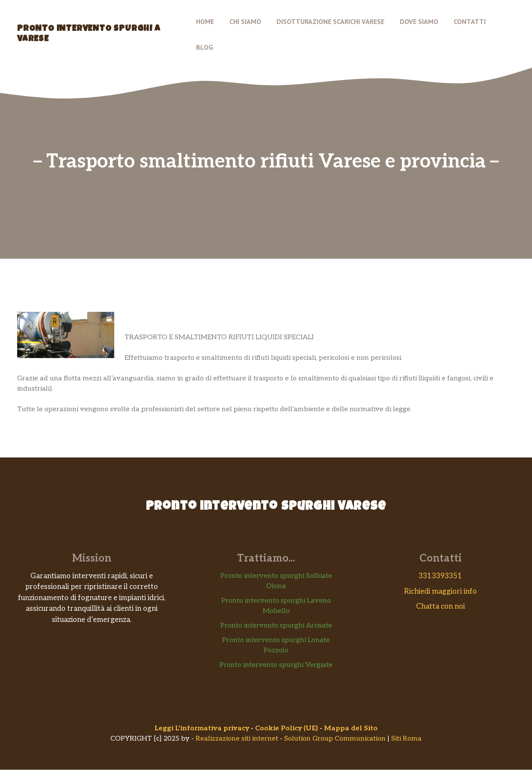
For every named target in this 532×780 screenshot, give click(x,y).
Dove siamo (419, 21)
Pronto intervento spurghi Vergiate (276, 665)
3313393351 (440, 576)
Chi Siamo (245, 21)
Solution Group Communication (335, 739)
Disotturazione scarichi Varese (330, 21)
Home (205, 21)
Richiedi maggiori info (440, 592)
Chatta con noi (440, 607)
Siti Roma (406, 739)
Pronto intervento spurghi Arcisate (276, 626)
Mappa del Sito (351, 728)
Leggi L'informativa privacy (202, 728)
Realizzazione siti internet (237, 739)
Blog (205, 47)
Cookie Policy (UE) (287, 728)
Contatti (470, 21)
